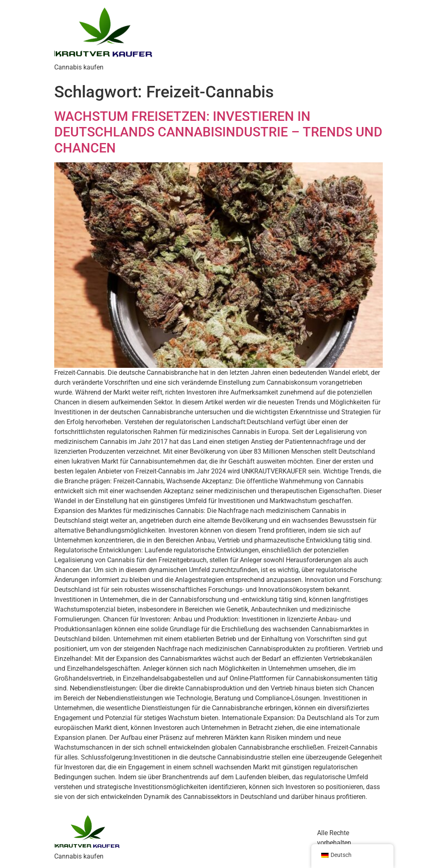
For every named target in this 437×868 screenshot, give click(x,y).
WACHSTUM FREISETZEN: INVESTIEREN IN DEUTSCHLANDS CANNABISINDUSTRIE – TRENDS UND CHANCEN (218, 132)
